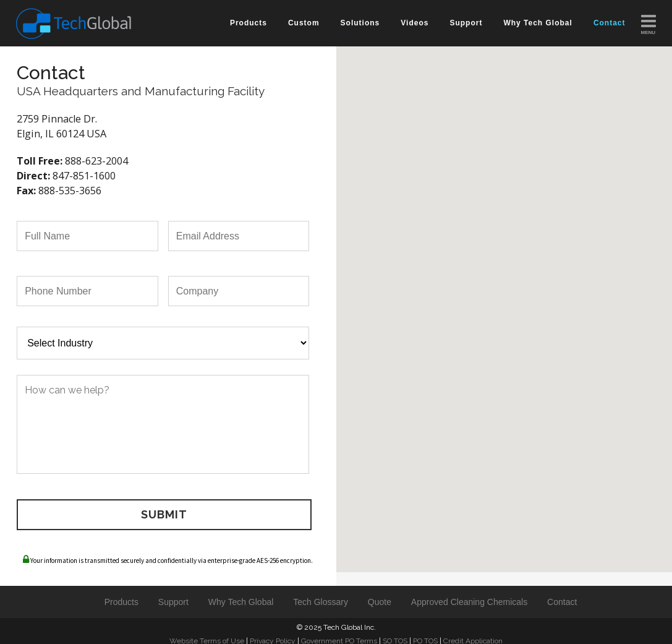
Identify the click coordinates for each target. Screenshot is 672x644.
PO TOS (425, 635)
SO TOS (395, 635)
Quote (380, 595)
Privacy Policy (273, 635)
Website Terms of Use (207, 635)
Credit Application (473, 635)
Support (173, 595)
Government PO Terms (339, 635)
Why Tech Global (241, 595)
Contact (562, 595)
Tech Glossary (321, 595)
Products (121, 595)
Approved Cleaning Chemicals (469, 595)
